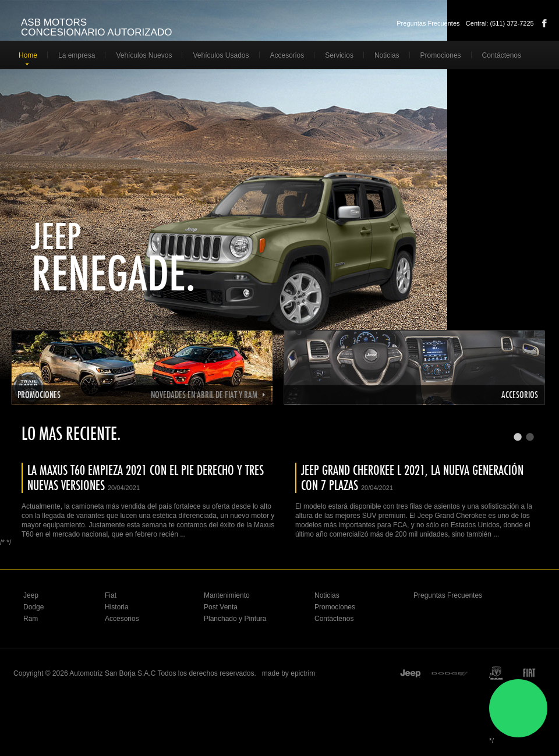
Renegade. (123, 273)
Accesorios (287, 55)
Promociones (441, 55)
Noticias (387, 55)
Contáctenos (502, 55)
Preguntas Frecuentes (428, 23)
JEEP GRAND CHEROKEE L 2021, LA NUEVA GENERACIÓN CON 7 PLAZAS (412, 478)
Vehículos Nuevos (144, 55)
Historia (117, 607)
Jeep (57, 236)
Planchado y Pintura (235, 619)
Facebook (544, 23)
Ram (31, 619)
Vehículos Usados (221, 55)
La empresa (77, 55)
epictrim (303, 673)
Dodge (33, 607)
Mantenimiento (227, 595)
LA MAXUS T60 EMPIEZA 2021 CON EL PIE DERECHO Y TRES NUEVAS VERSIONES (146, 478)
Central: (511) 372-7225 (500, 23)
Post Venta (221, 607)
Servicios (339, 55)
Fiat (111, 595)
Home (28, 55)
